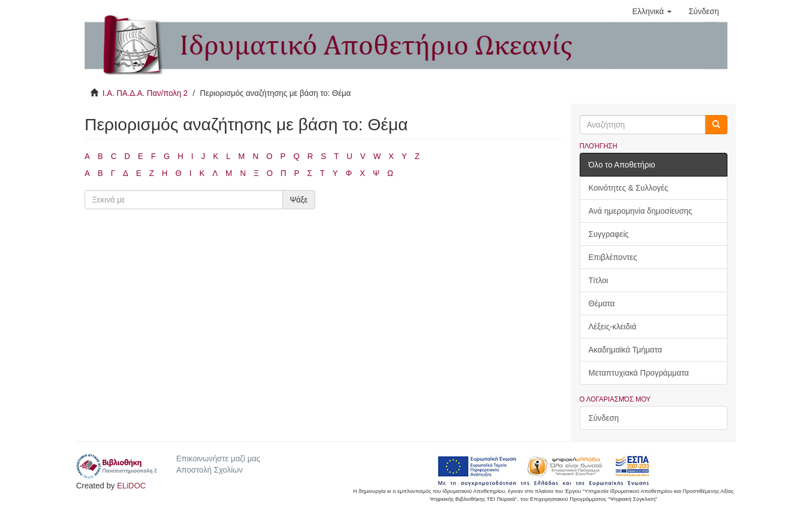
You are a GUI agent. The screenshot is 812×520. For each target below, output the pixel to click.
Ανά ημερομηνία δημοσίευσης (641, 211)
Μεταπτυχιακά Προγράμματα (639, 373)
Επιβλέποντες (613, 257)
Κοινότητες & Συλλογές (628, 188)
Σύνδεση (604, 418)
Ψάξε (299, 200)
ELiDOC (131, 486)
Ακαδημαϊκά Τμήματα (626, 350)
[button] (652, 11)
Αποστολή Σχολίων (209, 470)
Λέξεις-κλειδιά (613, 327)
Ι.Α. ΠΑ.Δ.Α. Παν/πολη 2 (145, 93)
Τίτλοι (599, 280)
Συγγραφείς (609, 234)
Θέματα (602, 303)
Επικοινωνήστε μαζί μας (218, 459)
